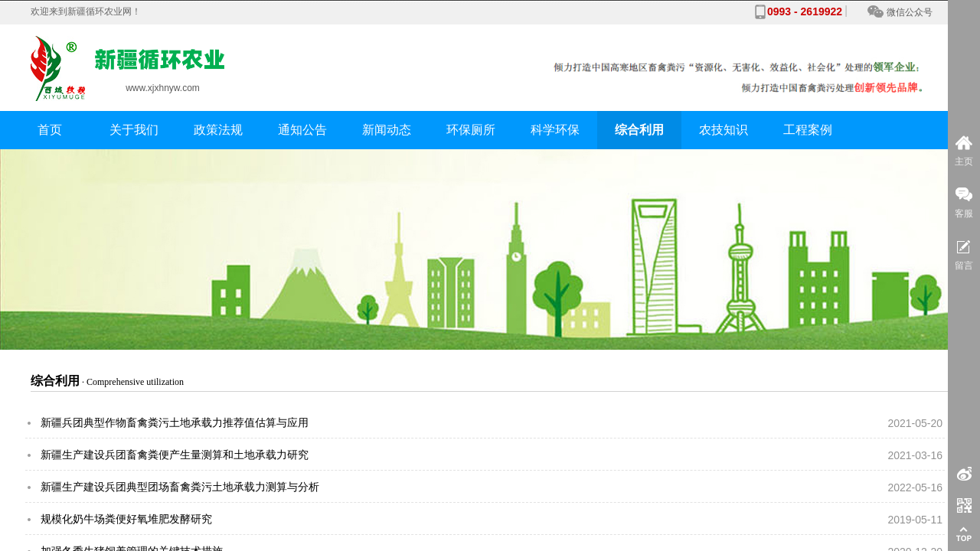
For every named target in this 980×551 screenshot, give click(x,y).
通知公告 (302, 130)
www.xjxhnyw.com (163, 86)
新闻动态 (387, 130)
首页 (50, 130)
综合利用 (639, 130)
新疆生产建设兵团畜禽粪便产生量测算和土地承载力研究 (175, 455)
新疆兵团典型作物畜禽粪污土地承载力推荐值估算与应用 (175, 423)
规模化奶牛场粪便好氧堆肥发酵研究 (126, 519)
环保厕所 (471, 130)
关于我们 (134, 130)
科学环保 (555, 130)
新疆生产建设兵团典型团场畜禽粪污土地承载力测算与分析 (180, 487)
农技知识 (724, 130)
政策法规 (218, 130)
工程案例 (808, 130)
